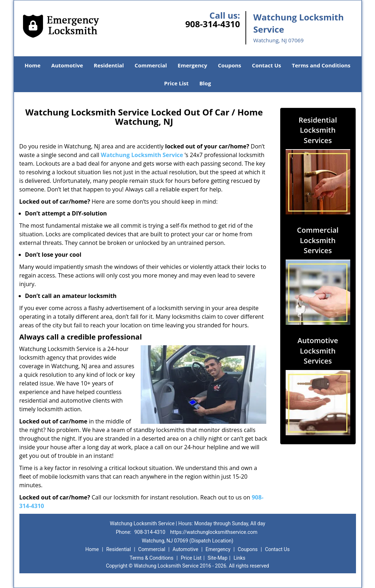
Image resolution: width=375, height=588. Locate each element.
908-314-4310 (213, 24)
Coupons (229, 65)
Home (32, 65)
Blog (205, 83)
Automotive (67, 65)
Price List (176, 83)
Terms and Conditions (321, 65)
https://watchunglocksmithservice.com (214, 532)
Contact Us (266, 65)
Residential (109, 65)
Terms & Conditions (151, 558)
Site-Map (218, 558)
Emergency (192, 65)
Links (240, 558)
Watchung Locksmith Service (142, 155)
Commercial (151, 65)
